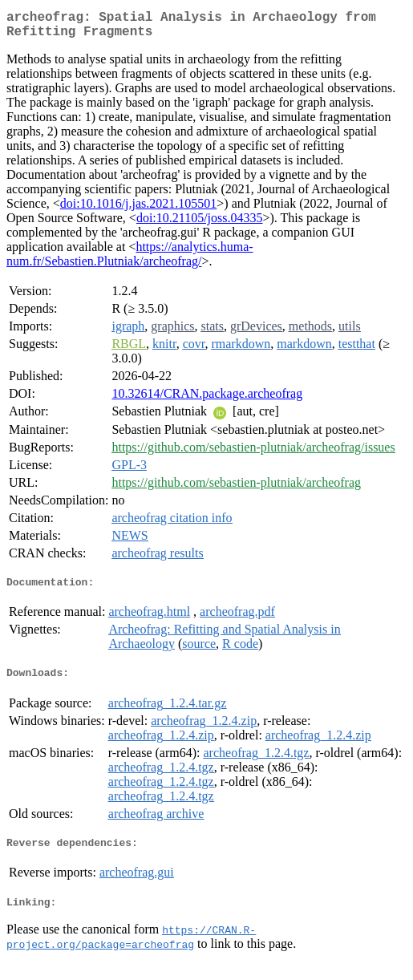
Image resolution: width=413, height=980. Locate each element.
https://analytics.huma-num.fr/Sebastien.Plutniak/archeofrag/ (130, 260)
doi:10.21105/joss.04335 (200, 224)
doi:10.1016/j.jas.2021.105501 (139, 210)
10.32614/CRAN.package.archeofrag (207, 400)
